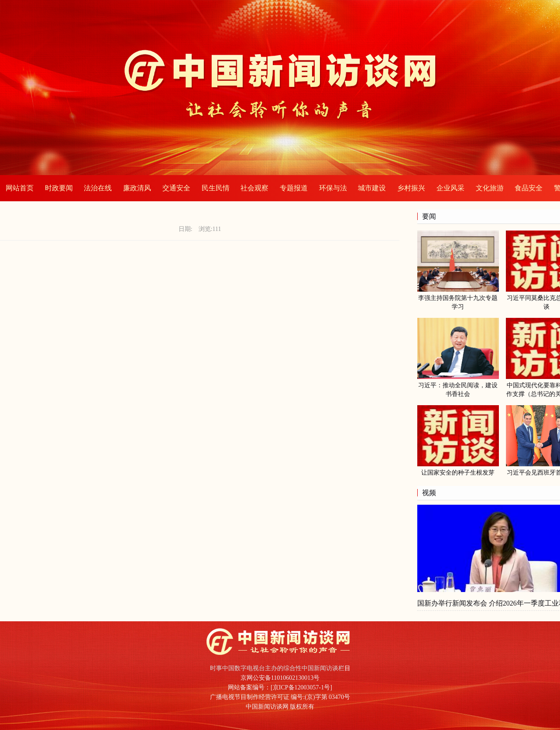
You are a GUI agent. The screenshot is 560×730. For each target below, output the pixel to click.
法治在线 (98, 188)
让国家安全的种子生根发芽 (458, 473)
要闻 (429, 216)
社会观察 (254, 188)
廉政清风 (137, 188)
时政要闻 (59, 188)
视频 (429, 493)
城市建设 (372, 188)
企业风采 (450, 188)
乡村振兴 (411, 188)
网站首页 (20, 188)
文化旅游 (490, 188)
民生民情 (216, 188)
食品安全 (529, 188)
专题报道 (294, 188)
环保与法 (333, 188)
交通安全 (176, 188)
